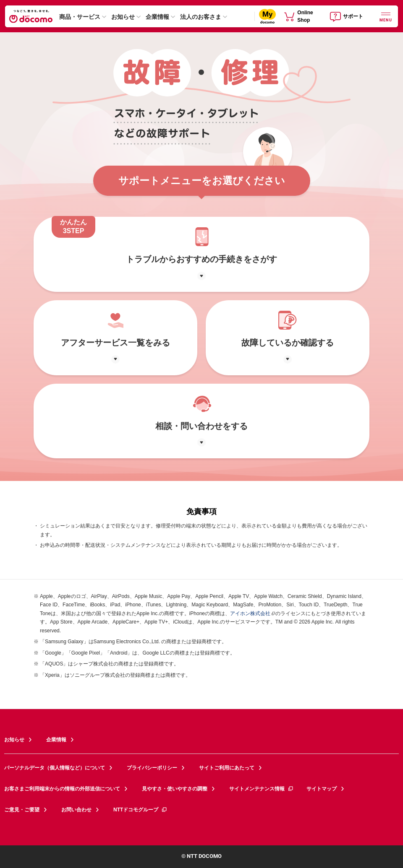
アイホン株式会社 (250, 613)
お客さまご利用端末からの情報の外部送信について (62, 789)
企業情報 (157, 17)
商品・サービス (80, 17)
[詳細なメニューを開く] (386, 16)
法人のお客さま (201, 17)
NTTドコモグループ (140, 810)
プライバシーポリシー (152, 768)
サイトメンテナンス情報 (262, 789)
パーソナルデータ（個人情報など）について (55, 768)
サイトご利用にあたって (227, 768)
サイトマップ (322, 789)
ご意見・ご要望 (22, 810)
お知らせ (123, 17)
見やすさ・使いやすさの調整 (175, 789)
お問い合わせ (76, 810)
